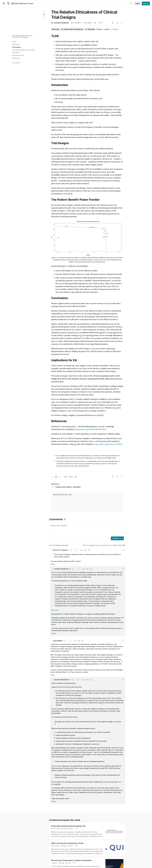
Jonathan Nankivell (61, 23)
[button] (66, 477)
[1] (93, 122)
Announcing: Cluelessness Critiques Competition (71, 860)
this (74, 628)
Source (55, 610)
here (120, 782)
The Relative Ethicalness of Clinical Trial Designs (22, 36)
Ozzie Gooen (55, 846)
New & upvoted (62, 545)
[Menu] (4, 3)
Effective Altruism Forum (20, 4)
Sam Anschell (55, 829)
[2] (118, 319)
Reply (53, 564)
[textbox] (87, 530)
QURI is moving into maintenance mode (67, 843)
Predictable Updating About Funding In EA (68, 826)
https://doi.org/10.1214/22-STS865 (109, 444)
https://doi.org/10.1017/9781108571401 (91, 429)
